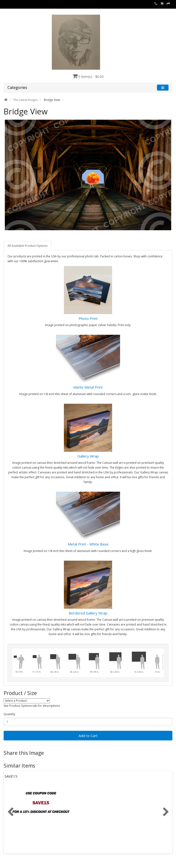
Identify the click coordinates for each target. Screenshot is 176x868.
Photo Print (88, 318)
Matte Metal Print (88, 387)
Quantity (9, 714)
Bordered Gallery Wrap (88, 613)
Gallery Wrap (88, 456)
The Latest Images (25, 100)
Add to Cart (88, 736)
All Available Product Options (27, 246)
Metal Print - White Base (88, 544)
